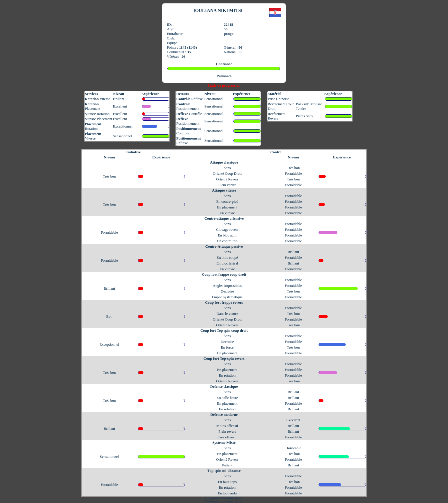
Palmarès (224, 76)
